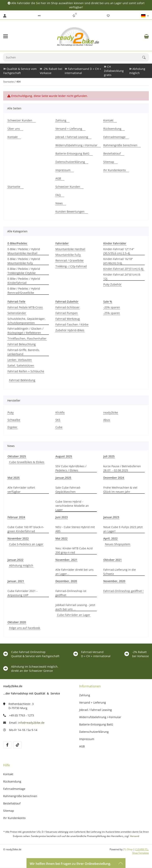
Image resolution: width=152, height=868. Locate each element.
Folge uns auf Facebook (25, 628)
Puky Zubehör (112, 284)
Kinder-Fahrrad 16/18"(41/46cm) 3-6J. (118, 261)
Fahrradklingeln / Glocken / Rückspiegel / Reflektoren (25, 331)
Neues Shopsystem (118, 544)
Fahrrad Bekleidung (22, 380)
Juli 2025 (109, 456)
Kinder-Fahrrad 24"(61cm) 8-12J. (122, 277)
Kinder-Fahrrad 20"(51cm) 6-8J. (124, 269)
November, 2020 (114, 581)
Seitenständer (17, 313)
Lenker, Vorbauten (20, 360)
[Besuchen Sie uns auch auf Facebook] (7, 745)
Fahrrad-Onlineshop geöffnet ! (123, 591)
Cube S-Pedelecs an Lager (26, 544)
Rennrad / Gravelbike (69, 260)
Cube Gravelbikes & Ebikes (27, 462)
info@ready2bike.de (31, 723)
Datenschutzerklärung (94, 732)
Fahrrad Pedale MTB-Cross (25, 307)
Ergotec (12, 427)
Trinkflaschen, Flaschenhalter (27, 338)
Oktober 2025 (17, 456)
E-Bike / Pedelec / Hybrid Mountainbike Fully (24, 261)
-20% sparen (112, 307)
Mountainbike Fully (68, 255)
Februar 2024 (16, 517)
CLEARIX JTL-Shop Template (141, 851)
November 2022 (18, 538)
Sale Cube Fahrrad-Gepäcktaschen (68, 490)
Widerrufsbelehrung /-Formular (100, 717)
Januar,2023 (111, 517)
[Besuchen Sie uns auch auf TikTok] (17, 745)
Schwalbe (14, 420)
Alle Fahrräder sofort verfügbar (21, 490)
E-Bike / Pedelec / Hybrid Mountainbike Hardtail (24, 251)
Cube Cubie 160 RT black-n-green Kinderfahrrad (26, 529)
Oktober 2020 (17, 622)
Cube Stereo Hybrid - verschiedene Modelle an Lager (72, 506)
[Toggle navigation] (6, 36)
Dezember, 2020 (66, 581)
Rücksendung (12, 781)
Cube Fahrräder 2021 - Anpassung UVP (22, 593)
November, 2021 (66, 560)
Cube (59, 427)
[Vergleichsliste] (74, 16)
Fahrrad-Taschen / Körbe (72, 324)
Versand (135, 836)
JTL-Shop (128, 849)
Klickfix (60, 412)
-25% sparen (112, 313)
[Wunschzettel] (108, 16)
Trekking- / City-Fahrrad (71, 266)
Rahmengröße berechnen (20, 796)
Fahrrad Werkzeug (68, 319)
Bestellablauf (12, 803)
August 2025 (64, 456)
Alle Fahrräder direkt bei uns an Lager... (75, 572)
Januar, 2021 (16, 581)
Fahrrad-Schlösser (67, 307)
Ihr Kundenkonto (14, 818)
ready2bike (111, 412)
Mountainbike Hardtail (70, 249)
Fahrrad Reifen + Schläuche (26, 371)
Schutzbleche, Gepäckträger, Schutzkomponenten (27, 321)
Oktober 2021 (113, 560)
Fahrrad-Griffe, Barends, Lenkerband (24, 352)
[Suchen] (73, 57)
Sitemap (9, 811)
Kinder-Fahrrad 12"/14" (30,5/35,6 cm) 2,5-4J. (119, 251)
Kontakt (8, 774)
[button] (39, 16)
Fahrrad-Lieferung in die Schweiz (120, 572)
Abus (107, 420)
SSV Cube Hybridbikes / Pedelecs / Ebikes (71, 468)
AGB (82, 746)
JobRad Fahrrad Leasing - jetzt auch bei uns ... (75, 607)
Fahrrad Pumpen (67, 313)
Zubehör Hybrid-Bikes (70, 330)
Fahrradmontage (14, 789)
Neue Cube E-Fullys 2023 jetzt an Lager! (123, 529)
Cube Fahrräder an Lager (74, 615)
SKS (58, 420)
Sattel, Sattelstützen (21, 365)
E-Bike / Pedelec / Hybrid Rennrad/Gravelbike (24, 291)
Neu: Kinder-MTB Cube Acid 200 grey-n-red (74, 550)
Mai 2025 (14, 478)
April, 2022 (110, 538)
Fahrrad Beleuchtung (22, 344)
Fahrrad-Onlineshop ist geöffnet (71, 593)
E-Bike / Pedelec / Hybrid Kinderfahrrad (24, 281)
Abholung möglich (21, 565)
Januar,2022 (15, 560)
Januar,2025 (63, 478)
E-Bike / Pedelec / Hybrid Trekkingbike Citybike (24, 271)
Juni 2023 (62, 517)
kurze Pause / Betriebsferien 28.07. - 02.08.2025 (122, 468)
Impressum (87, 739)
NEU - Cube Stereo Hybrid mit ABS (75, 529)
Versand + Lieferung (93, 702)
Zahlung (85, 695)
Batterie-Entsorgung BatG (96, 724)
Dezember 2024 (114, 478)
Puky (11, 412)
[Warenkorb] (146, 36)
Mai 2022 (61, 538)
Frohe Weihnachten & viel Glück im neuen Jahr (120, 490)
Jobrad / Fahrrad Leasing (95, 710)
